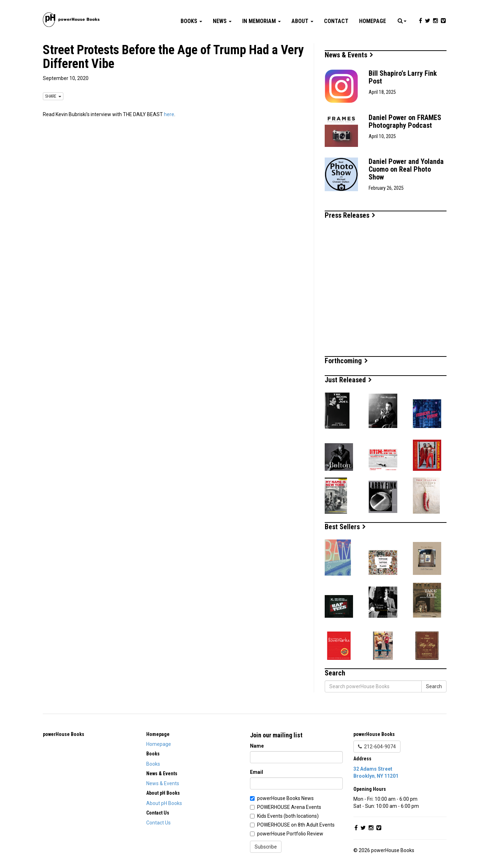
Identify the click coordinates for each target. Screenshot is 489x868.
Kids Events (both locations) (288, 816)
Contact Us (158, 823)
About (302, 21)
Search (434, 686)
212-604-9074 (377, 747)
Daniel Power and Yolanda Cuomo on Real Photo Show (406, 169)
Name (257, 746)
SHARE (53, 96)
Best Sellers (345, 527)
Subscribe (266, 847)
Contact (336, 21)
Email (257, 772)
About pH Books (164, 803)
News (222, 21)
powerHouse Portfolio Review (290, 834)
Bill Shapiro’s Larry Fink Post (403, 77)
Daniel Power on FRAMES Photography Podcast (405, 121)
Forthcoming (346, 361)
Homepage (373, 21)
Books (191, 21)
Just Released (348, 380)
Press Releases (350, 215)
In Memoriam (261, 21)
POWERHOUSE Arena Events (289, 807)
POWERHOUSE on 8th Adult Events (296, 825)
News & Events (349, 55)
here (169, 114)
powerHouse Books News (285, 798)
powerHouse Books (64, 734)
